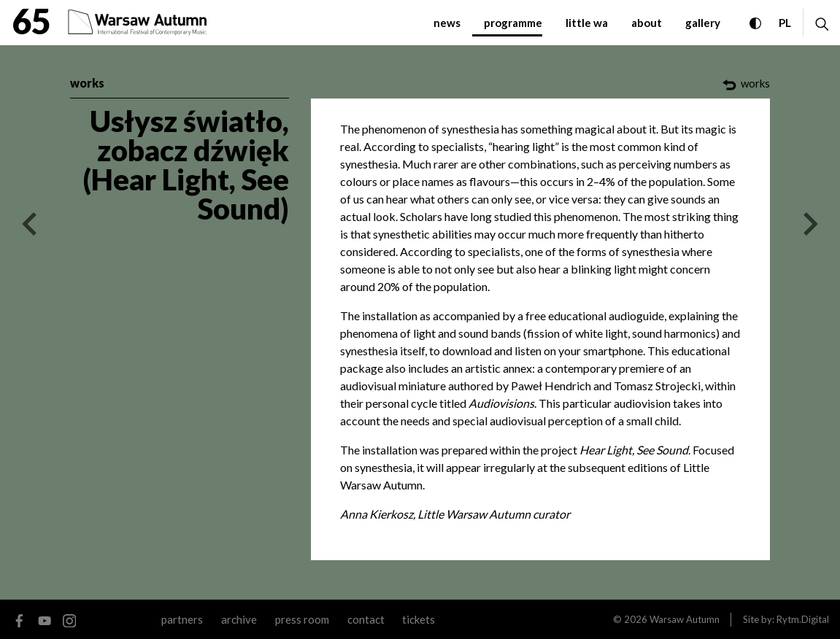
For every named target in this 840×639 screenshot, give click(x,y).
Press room (302, 619)
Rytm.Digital (803, 619)
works (87, 83)
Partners (182, 619)
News (447, 23)
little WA (587, 23)
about (647, 23)
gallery (703, 23)
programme (513, 23)
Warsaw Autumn (685, 619)
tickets (419, 619)
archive (239, 619)
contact (366, 619)
